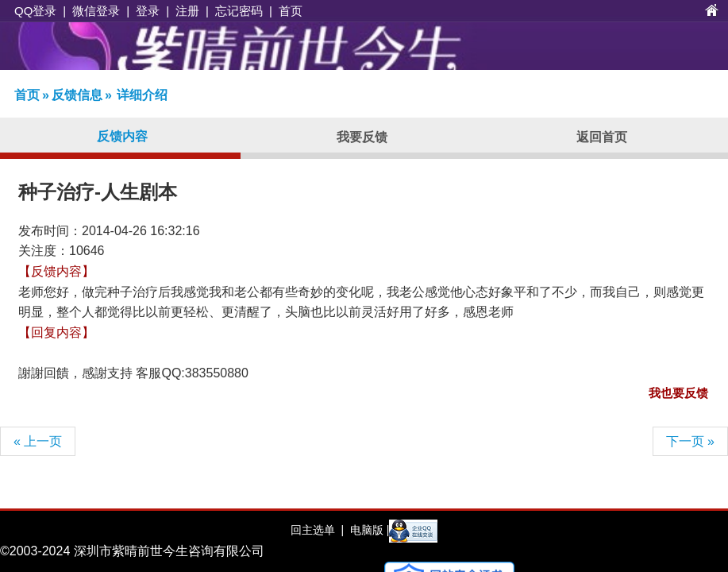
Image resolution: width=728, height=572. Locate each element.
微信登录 (96, 11)
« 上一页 (38, 441)
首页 (291, 11)
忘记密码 (239, 11)
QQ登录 (35, 11)
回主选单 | (317, 530)
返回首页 (602, 137)
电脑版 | (368, 530)
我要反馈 (362, 137)
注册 (187, 11)
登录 (148, 11)
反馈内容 (122, 136)
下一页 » (690, 441)
